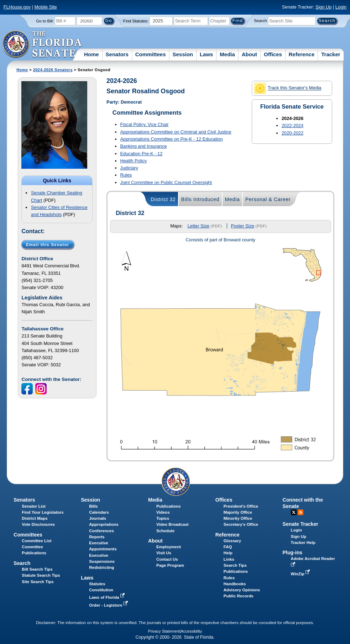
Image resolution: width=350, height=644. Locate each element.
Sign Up (324, 7)
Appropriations (104, 524)
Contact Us (167, 559)
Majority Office (238, 512)
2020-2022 (292, 133)
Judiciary (129, 168)
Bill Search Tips (37, 569)
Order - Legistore (109, 605)
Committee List (36, 541)
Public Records (239, 596)
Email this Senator (48, 244)
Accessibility (192, 631)
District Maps (35, 518)
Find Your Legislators (43, 512)
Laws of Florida (108, 597)
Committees (151, 54)
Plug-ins (293, 553)
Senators (117, 54)
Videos (163, 512)
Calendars (99, 512)
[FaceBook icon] (28, 389)
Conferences (101, 531)
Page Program (170, 565)
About (249, 54)
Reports (97, 537)
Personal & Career (268, 199)
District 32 (163, 199)
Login (341, 7)
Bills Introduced (200, 199)
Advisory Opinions (242, 590)
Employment (169, 547)
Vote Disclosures (38, 524)
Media (227, 54)
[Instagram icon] (41, 389)
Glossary (232, 541)
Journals (98, 518)
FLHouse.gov (17, 7)
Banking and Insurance (144, 146)
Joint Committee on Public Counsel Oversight (166, 182)
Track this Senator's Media (288, 88)
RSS (301, 512)
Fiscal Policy (145, 124)
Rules (126, 175)
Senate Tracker (301, 524)
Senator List (34, 506)
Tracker (331, 54)
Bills (93, 506)
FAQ (228, 547)
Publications (168, 506)
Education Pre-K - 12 (142, 154)
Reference (302, 54)
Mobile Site (45, 7)
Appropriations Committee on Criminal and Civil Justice (176, 132)
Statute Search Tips (41, 575)
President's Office (241, 506)
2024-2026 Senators (53, 70)
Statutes (97, 584)
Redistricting (101, 567)
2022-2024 (292, 125)
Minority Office (238, 518)
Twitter (294, 512)
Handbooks (235, 584)
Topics (163, 518)
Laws (207, 54)
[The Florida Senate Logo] (43, 44)
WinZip (301, 574)
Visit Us (164, 553)
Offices (273, 54)
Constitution (101, 590)
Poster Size (242, 226)
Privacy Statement (164, 631)
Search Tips (235, 565)
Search (260, 21)
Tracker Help (303, 543)
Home (92, 54)
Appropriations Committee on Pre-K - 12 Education (172, 139)
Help (228, 553)
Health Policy (134, 161)
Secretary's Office (241, 524)
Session (183, 54)
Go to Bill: (45, 21)
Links (229, 559)
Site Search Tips (38, 582)
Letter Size (198, 226)
